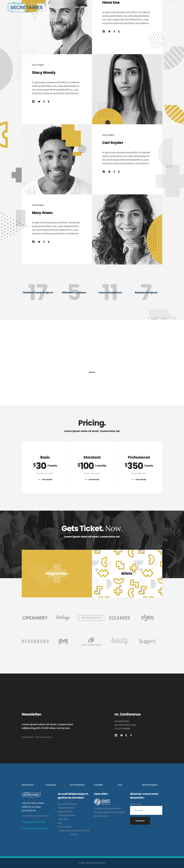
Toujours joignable (66, 808)
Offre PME (63, 819)
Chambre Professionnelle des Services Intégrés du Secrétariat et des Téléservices (110, 812)
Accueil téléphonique (67, 804)
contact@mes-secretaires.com (36, 816)
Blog (60, 823)
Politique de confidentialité (34, 822)
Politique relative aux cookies (35, 828)
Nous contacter (65, 827)
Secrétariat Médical (67, 815)
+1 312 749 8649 (122, 729)
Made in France (65, 812)
